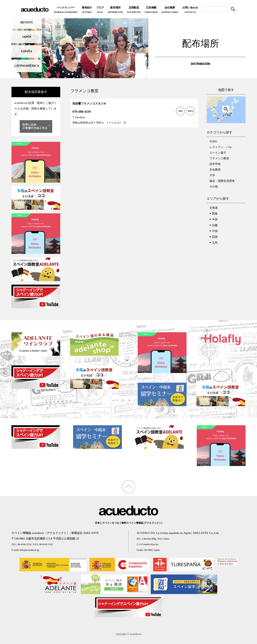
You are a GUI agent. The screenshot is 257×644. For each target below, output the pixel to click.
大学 (212, 175)
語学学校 (215, 164)
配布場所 (115, 10)
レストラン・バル (221, 147)
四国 (215, 237)
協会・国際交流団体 (222, 181)
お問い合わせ (190, 10)
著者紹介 (87, 10)
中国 (215, 231)
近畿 (215, 225)
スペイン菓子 (218, 153)
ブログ (100, 10)
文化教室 (215, 170)
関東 (215, 214)
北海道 (214, 208)
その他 (214, 187)
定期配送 (134, 10)
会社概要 (170, 10)
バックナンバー (66, 10)
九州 (215, 243)
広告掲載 (151, 10)
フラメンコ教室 (219, 158)
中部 (215, 219)
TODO (213, 142)
